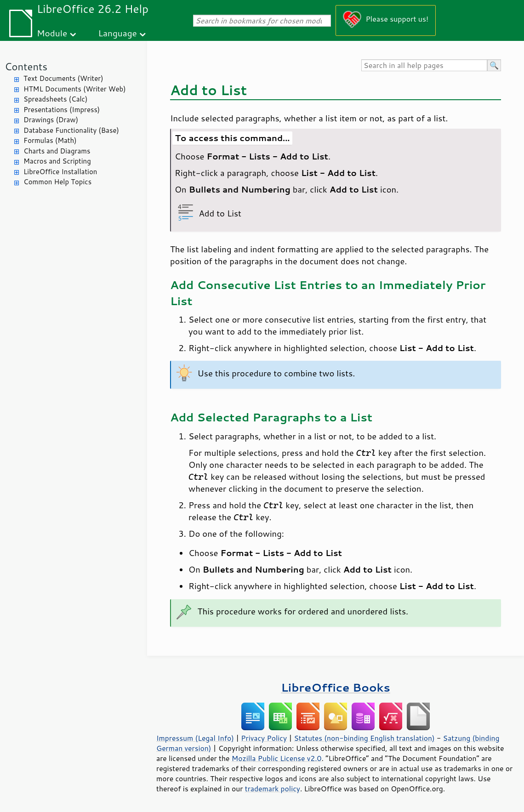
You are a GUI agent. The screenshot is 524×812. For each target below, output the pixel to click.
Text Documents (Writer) (63, 78)
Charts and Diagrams (57, 151)
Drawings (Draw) (51, 120)
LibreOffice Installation (60, 172)
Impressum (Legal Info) (195, 738)
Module (52, 33)
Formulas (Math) (50, 140)
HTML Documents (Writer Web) (75, 89)
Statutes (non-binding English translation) (364, 738)
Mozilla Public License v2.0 (277, 758)
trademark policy (273, 789)
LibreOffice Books (336, 687)
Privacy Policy (264, 738)
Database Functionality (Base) (71, 130)
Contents (26, 66)
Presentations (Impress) (62, 110)
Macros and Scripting (57, 161)
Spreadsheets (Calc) (55, 99)
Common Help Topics (57, 182)
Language (118, 33)
